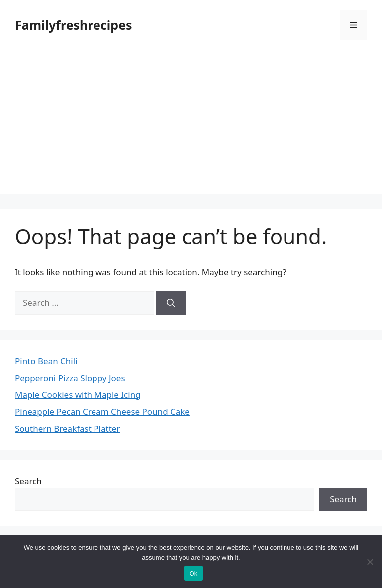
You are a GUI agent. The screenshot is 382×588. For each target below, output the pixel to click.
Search (28, 481)
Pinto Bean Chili (46, 361)
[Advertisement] (191, 124)
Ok (193, 573)
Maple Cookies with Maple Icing (78, 395)
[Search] (171, 303)
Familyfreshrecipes (74, 25)
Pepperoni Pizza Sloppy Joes (70, 378)
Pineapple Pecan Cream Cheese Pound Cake (102, 412)
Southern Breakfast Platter (67, 429)
